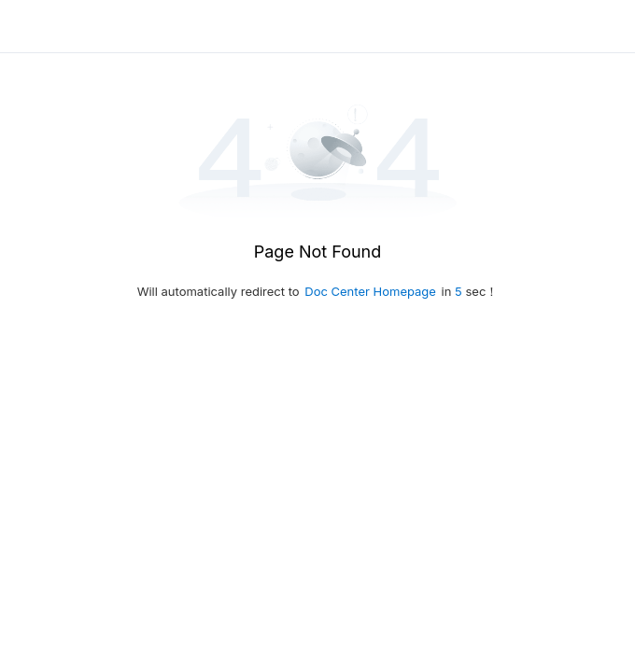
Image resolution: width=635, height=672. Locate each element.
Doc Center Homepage (370, 291)
